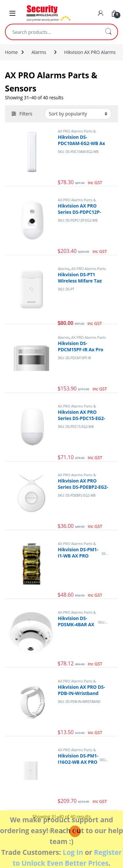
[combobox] (52, 32)
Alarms (39, 52)
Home (11, 52)
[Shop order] (78, 114)
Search (108, 32)
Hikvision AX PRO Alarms (90, 52)
